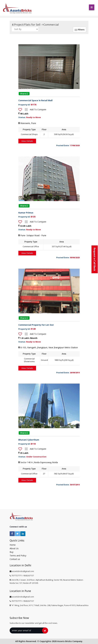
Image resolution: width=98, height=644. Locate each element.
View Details (27, 141)
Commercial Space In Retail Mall (35, 100)
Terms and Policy (18, 556)
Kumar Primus (26, 213)
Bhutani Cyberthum (29, 440)
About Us (14, 548)
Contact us (15, 559)
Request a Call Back (95, 259)
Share (24, 94)
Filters (80, 30)
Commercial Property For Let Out (36, 325)
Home (13, 545)
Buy (11, 552)
